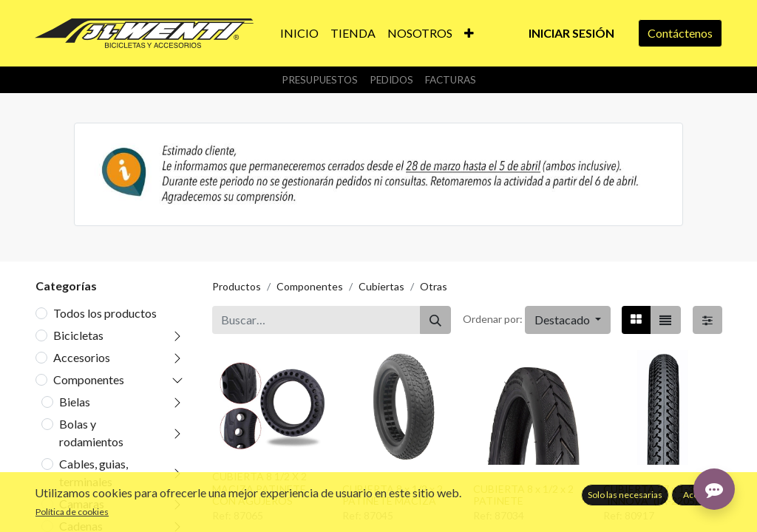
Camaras (82, 504)
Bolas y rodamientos (91, 433)
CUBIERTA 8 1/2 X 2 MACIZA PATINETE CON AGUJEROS (259, 489)
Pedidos (391, 80)
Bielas (75, 402)
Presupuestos (320, 80)
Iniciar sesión (571, 33)
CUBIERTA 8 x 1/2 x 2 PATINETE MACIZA (393, 495)
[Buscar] (435, 320)
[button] (469, 33)
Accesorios (82, 357)
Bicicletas (78, 335)
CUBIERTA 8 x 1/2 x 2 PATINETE (523, 495)
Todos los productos (105, 313)
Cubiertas (381, 286)
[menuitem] (299, 33)
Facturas (451, 80)
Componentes (89, 379)
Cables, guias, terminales (94, 473)
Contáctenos (680, 33)
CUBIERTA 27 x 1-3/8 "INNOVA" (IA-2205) (654, 495)
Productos (237, 286)
